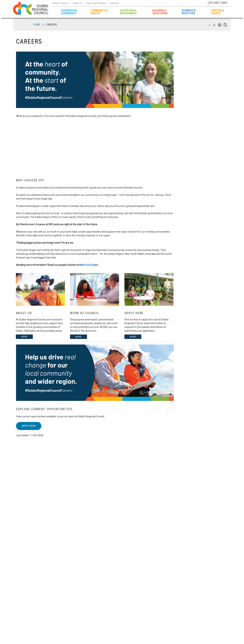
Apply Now (29, 426)
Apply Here (134, 313)
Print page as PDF (225, 25)
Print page (220, 25)
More (24, 337)
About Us (24, 313)
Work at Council (85, 313)
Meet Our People (89, 265)
